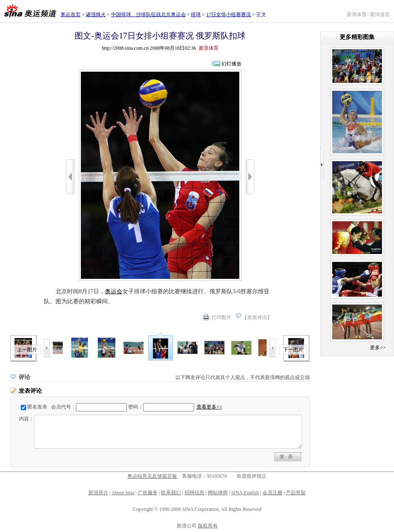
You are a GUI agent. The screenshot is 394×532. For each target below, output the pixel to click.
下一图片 (293, 350)
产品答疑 (296, 493)
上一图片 (27, 350)
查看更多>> (209, 407)
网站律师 (218, 493)
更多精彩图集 (357, 37)
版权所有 (208, 526)
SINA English (245, 493)
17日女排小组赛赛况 (229, 15)
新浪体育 (357, 15)
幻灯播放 (231, 64)
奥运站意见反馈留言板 (152, 476)
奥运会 (114, 291)
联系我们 (171, 493)
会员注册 (272, 493)
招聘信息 (195, 493)
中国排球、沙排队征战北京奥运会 (148, 15)
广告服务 (148, 493)
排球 (196, 15)
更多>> (378, 348)
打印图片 (221, 317)
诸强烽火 (96, 15)
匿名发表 (37, 407)
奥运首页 (71, 15)
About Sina (123, 493)
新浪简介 (98, 493)
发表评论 (257, 317)
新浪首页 (380, 15)
